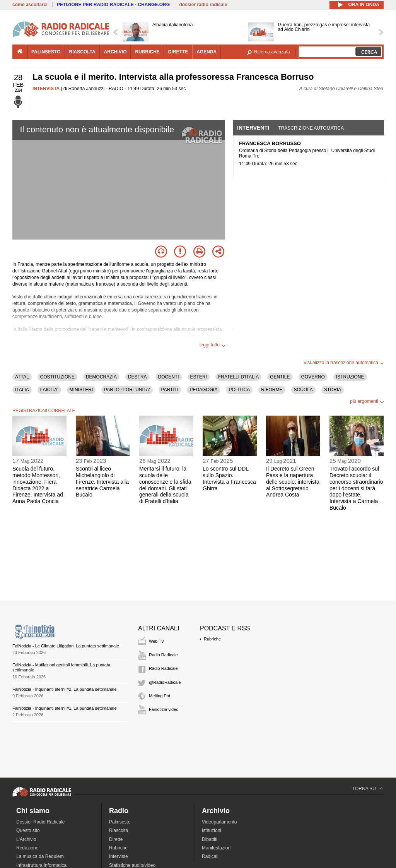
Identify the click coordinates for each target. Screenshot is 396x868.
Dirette (116, 839)
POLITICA (239, 390)
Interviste (119, 856)
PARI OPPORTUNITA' (127, 390)
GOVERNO (313, 377)
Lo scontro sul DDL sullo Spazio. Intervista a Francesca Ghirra (229, 478)
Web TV (156, 641)
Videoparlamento (219, 822)
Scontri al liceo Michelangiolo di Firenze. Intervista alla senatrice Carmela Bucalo (102, 482)
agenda (207, 52)
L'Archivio (26, 839)
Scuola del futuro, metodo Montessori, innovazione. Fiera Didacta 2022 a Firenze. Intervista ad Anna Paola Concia (38, 485)
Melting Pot (160, 696)
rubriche (147, 52)
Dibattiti (210, 839)
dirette (178, 52)
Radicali (210, 856)
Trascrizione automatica (311, 128)
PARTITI (170, 390)
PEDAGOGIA (203, 390)
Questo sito (28, 830)
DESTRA (137, 377)
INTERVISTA (46, 89)
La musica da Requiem (40, 856)
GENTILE (280, 377)
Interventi (253, 128)
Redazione (27, 848)
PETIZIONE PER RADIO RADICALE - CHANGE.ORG (113, 5)
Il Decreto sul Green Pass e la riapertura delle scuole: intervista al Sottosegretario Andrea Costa (293, 482)
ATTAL (22, 377)
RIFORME (272, 390)
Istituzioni (212, 830)
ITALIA (22, 390)
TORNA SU (364, 789)
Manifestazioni (217, 848)
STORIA (333, 390)
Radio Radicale (163, 655)
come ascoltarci (30, 5)
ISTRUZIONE (350, 377)
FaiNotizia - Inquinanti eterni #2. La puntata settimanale (65, 689)
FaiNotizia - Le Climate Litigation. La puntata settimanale (66, 646)
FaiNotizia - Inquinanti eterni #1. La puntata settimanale (65, 708)
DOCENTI (169, 377)
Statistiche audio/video (132, 865)
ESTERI (199, 377)
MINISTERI (81, 390)
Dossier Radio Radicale (40, 822)
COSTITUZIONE (57, 377)
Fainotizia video (164, 709)
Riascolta (119, 830)
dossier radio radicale (203, 5)
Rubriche (212, 639)
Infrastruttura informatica (41, 865)
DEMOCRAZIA (101, 377)
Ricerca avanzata (272, 52)
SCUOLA (303, 390)
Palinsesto (120, 822)
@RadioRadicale (165, 682)
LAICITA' (49, 390)
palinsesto (46, 52)
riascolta (82, 52)
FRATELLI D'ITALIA (238, 377)
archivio (115, 52)
